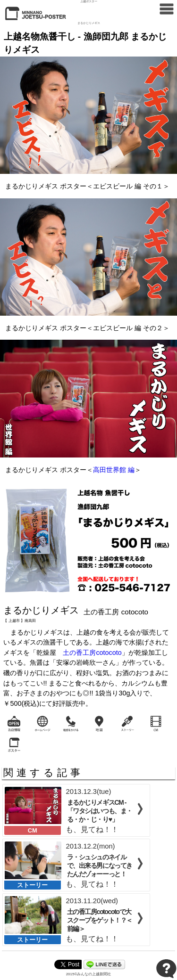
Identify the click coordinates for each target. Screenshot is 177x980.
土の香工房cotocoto (92, 653)
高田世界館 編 (114, 470)
